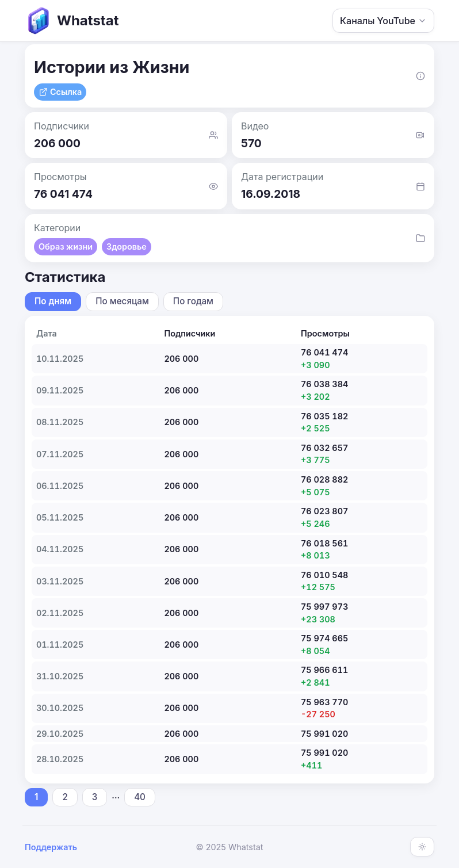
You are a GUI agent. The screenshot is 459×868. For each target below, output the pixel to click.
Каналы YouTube (383, 21)
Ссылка (60, 92)
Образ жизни (66, 246)
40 (140, 797)
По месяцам (122, 301)
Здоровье (127, 246)
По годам (193, 301)
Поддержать (51, 847)
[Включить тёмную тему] (422, 847)
